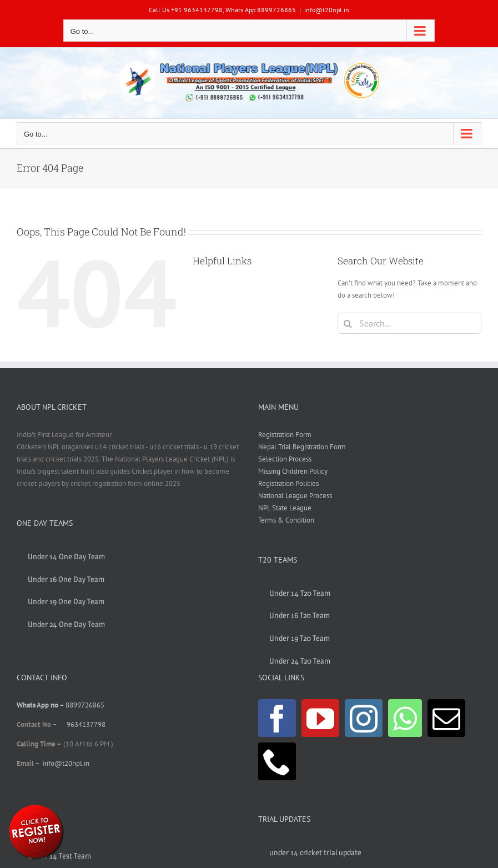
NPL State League (285, 508)
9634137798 (86, 724)
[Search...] (409, 323)
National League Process (295, 496)
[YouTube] (320, 718)
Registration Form (285, 435)
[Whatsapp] (405, 718)
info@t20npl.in (327, 10)
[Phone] (277, 761)
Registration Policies (288, 483)
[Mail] (446, 718)
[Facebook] (277, 718)
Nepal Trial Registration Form (302, 447)
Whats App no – (41, 705)
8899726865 (85, 705)
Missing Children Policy (293, 471)
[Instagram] (364, 718)
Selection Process (285, 459)
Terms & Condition (286, 520)
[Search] (348, 323)
